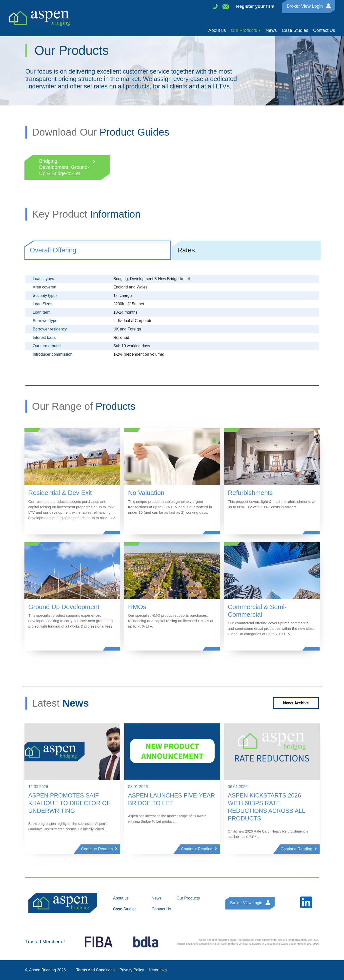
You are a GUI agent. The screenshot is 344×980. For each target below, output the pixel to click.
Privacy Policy (132, 970)
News (271, 30)
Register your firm (255, 6)
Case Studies (295, 30)
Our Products (244, 30)
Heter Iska (158, 970)
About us (217, 30)
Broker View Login (305, 6)
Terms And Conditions (95, 970)
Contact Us (324, 30)
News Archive (296, 703)
